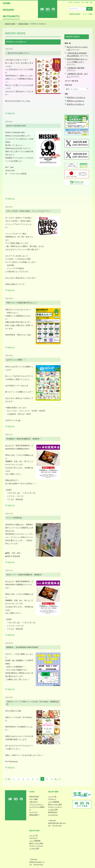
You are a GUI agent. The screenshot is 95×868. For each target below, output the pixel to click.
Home (32, 792)
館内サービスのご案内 (55, 804)
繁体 (87, 2)
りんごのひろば (53, 815)
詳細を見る (11, 113)
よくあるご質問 (53, 810)
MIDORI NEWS (34, 796)
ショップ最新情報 (54, 802)
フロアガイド (52, 799)
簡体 (91, 2)
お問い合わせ (33, 802)
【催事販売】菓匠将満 (76, 68)
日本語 (70, 2)
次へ (56, 779)
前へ (9, 779)
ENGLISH (77, 2)
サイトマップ (33, 812)
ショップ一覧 (52, 796)
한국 (83, 2)
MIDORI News (75, 14)
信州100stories (53, 812)
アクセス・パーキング (55, 807)
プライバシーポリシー (36, 804)
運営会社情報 (33, 815)
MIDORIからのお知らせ (76, 97)
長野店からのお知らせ (76, 101)
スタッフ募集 (88, 14)
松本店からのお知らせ (76, 104)
